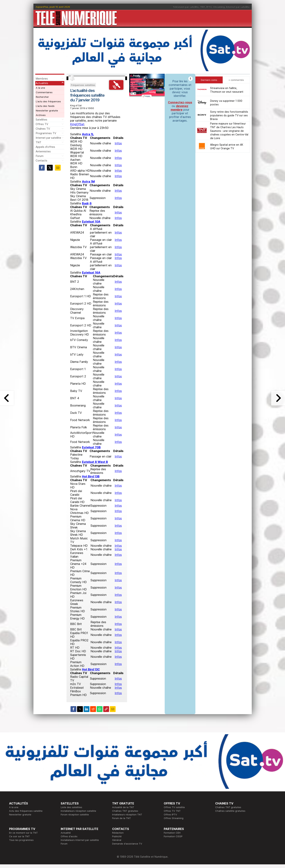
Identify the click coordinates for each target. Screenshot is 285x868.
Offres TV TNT (172, 811)
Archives (41, 115)
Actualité (66, 833)
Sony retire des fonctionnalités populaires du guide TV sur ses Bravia (229, 115)
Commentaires (44, 92)
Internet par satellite (238, 7)
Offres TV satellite (174, 807)
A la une (40, 88)
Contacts (41, 160)
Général (117, 840)
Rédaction (118, 833)
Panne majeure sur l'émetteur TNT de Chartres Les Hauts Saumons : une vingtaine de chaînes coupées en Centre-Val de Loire (229, 131)
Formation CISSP (173, 836)
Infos (118, 143)
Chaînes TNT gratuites (125, 811)
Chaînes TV (43, 129)
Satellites (41, 120)
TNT (203, 7)
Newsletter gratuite (47, 111)
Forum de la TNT (122, 818)
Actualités (42, 83)
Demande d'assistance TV (127, 844)
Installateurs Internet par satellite (80, 840)
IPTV (209, 7)
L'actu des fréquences (48, 101)
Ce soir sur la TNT (19, 836)
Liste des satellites (71, 807)
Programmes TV (46, 133)
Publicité (117, 836)
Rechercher (42, 97)
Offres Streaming (174, 818)
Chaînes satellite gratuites (230, 811)
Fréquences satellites (83, 85)
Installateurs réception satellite (78, 811)
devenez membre (179, 108)
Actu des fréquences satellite (26, 811)
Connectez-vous (180, 102)
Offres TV (42, 124)
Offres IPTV (170, 814)
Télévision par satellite (186, 7)
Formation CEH (172, 833)
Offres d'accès (69, 836)
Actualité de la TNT (123, 807)
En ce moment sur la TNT (23, 833)
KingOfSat (77, 124)
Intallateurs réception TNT (127, 814)
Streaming (219, 7)
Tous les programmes (21, 840)
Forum (40, 156)
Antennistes (43, 151)
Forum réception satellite (75, 814)
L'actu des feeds (45, 106)
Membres (42, 79)
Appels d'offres (45, 147)
